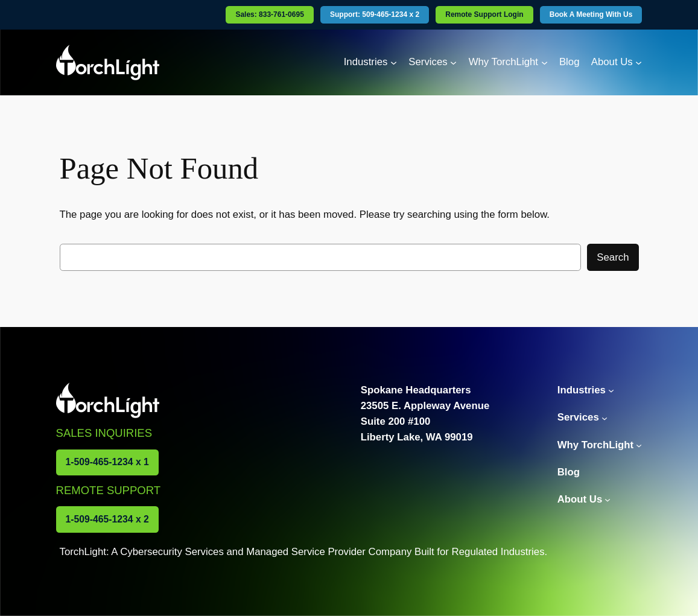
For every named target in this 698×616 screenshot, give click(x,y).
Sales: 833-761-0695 (269, 14)
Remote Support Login (484, 14)
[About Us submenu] (639, 62)
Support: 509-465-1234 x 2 (375, 14)
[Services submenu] (453, 62)
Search (613, 257)
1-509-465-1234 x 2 (107, 519)
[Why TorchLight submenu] (544, 62)
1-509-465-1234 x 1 (107, 462)
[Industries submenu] (394, 62)
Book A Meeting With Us (591, 14)
